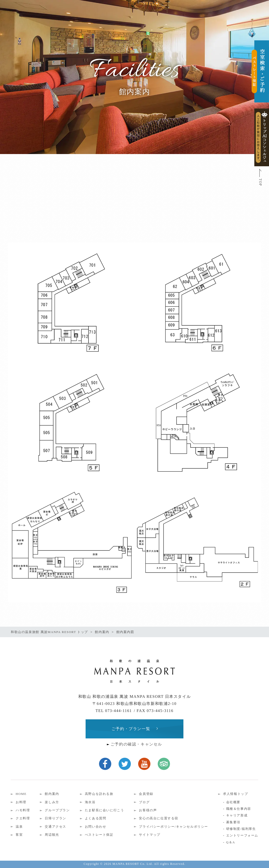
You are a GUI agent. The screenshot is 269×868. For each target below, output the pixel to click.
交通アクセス (56, 827)
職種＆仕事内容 (239, 809)
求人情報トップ (235, 794)
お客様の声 (148, 810)
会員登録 (146, 794)
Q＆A (231, 842)
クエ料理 (23, 818)
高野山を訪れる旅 (99, 794)
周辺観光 (52, 835)
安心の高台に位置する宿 (159, 818)
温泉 (19, 827)
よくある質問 (96, 818)
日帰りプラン (56, 818)
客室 (19, 835)
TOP (260, 182)
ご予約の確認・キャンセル (136, 744)
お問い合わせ (96, 827)
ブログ (144, 802)
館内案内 (52, 794)
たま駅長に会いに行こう (105, 810)
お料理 (21, 802)
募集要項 (233, 822)
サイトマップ (150, 835)
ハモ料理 (23, 810)
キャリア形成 (237, 815)
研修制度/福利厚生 (241, 829)
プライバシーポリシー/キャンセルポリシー (174, 827)
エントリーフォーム (242, 835)
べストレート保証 (99, 835)
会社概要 (233, 802)
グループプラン (57, 810)
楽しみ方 (52, 802)
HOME (21, 794)
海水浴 (90, 802)
